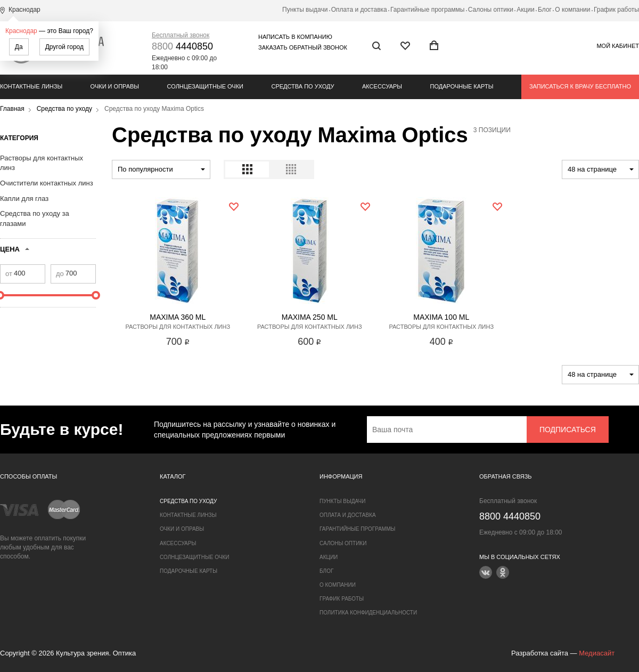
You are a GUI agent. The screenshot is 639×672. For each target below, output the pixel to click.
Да (19, 47)
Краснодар (21, 31)
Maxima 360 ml (178, 317)
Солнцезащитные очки (205, 86)
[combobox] (161, 169)
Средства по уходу (302, 86)
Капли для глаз (24, 199)
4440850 (182, 46)
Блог (545, 10)
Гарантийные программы (427, 10)
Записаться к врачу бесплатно (580, 86)
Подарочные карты (462, 86)
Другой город (64, 47)
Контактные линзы (31, 86)
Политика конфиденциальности (368, 613)
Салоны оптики (491, 10)
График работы (616, 10)
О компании (572, 10)
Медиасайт (597, 653)
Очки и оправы (115, 86)
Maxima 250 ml (310, 317)
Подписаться (568, 430)
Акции (526, 10)
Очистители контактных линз (47, 183)
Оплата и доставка (359, 10)
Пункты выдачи (305, 10)
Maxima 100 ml (441, 317)
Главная (12, 109)
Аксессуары (382, 86)
